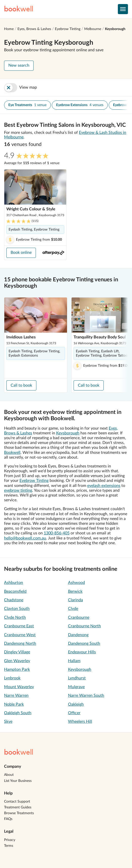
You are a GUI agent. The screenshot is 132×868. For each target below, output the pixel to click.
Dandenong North (20, 643)
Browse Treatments (19, 813)
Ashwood (76, 583)
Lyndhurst (77, 678)
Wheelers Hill (80, 722)
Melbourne (93, 29)
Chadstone (14, 600)
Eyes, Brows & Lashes (34, 29)
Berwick (75, 591)
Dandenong (78, 635)
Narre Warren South (86, 696)
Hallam (74, 661)
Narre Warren (16, 696)
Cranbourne (79, 617)
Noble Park (14, 704)
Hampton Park (17, 669)
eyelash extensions (104, 486)
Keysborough (115, 29)
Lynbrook (12, 678)
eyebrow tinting (18, 490)
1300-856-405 (57, 533)
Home (9, 29)
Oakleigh (76, 704)
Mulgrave (76, 687)
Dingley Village (17, 652)
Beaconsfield (15, 591)
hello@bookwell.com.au (25, 538)
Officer (74, 713)
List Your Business (18, 781)
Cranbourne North (84, 626)
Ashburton (14, 583)
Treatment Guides (18, 807)
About (9, 775)
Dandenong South (84, 643)
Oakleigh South (18, 713)
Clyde (73, 609)
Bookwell (12, 453)
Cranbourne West (20, 635)
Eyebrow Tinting (68, 29)
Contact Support (17, 802)
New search (19, 65)
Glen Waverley (17, 661)
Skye (8, 722)
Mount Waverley (19, 687)
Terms (9, 846)
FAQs (8, 819)
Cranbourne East (19, 626)
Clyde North (15, 617)
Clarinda (75, 600)
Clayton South (17, 609)
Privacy (10, 840)
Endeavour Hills (82, 652)
